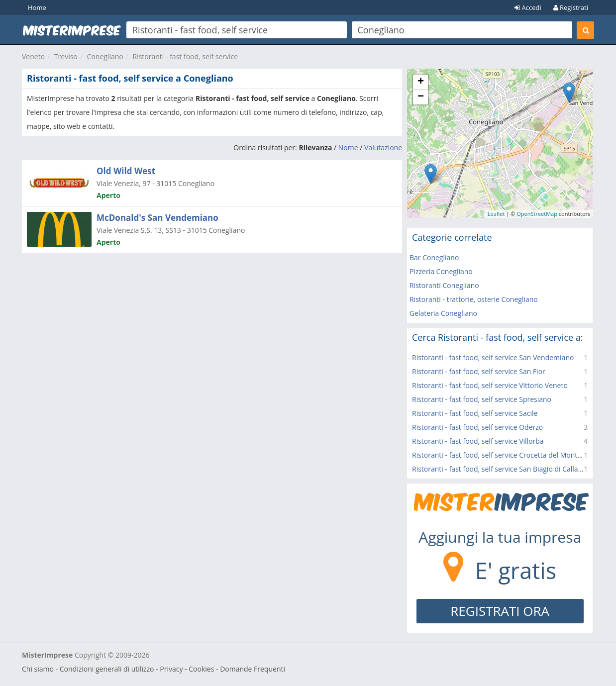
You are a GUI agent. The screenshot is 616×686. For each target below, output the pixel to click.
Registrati (571, 7)
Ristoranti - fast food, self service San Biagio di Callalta (499, 469)
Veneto (33, 56)
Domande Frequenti (253, 669)
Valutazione (383, 147)
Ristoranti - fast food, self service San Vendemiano (493, 357)
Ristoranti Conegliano (444, 285)
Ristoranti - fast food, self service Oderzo (477, 427)
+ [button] (421, 82)
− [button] (421, 97)
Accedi (528, 7)
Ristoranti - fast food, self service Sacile (475, 413)
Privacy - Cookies (187, 669)
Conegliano (105, 56)
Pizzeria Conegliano (441, 271)
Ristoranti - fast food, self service (186, 56)
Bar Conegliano (434, 257)
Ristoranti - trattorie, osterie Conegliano (474, 299)
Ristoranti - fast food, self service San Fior (479, 371)
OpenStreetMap (537, 214)
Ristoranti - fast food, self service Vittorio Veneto (490, 385)
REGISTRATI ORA (500, 611)
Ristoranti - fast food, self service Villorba (478, 441)
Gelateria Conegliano (443, 313)
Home (37, 7)
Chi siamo (38, 669)
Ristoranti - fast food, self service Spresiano (482, 399)
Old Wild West (126, 171)
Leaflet (496, 214)
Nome (348, 147)
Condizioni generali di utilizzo (107, 669)
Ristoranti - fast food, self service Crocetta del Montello (501, 455)
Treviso (66, 56)
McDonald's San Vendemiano (157, 218)
